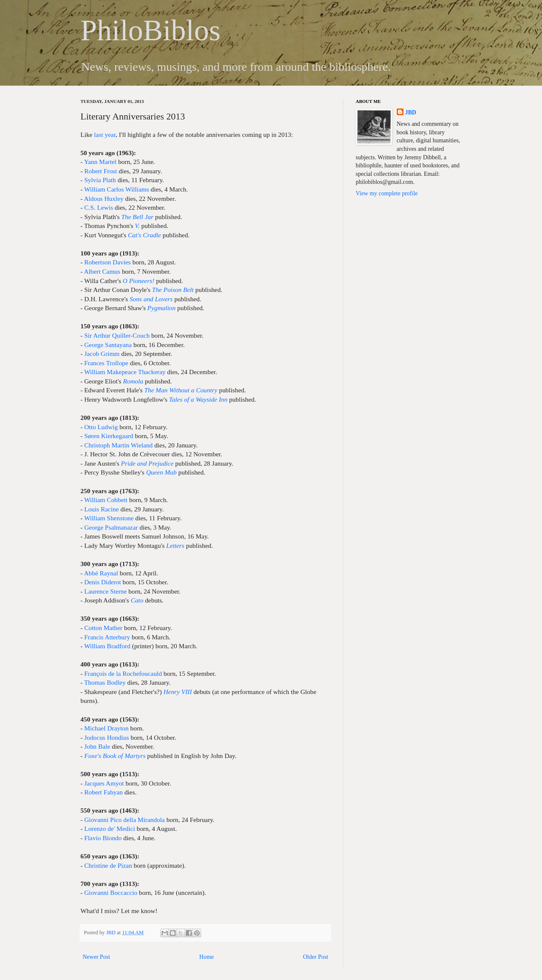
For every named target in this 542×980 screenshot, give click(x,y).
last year (105, 135)
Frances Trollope (106, 363)
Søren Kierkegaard (109, 436)
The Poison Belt (173, 290)
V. (137, 226)
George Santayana (108, 345)
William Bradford (107, 646)
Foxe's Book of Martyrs (115, 756)
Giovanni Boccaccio (111, 893)
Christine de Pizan (108, 865)
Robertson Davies (108, 262)
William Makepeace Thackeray (125, 372)
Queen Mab (161, 472)
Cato (137, 600)
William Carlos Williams (117, 189)
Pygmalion (162, 308)
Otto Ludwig (101, 427)
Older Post (316, 957)
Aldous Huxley (104, 198)
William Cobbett (106, 500)
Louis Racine (102, 509)
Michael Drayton (106, 728)
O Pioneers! (139, 281)
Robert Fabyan (104, 792)
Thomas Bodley (105, 682)
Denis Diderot (103, 582)
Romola (133, 381)
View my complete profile (387, 193)
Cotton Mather (103, 628)
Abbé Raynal (101, 573)
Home (207, 957)
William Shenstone (109, 518)
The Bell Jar (137, 217)
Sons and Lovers (151, 299)
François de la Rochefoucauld (123, 673)
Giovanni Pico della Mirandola (124, 820)
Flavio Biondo (103, 838)
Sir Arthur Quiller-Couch (117, 335)
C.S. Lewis (99, 207)
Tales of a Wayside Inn (198, 399)
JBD (111, 933)
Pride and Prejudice (147, 463)
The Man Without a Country (181, 390)
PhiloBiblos (151, 30)
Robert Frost (101, 171)
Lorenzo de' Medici (110, 829)
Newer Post (96, 957)
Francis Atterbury (107, 637)
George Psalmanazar (111, 527)
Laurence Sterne (105, 591)
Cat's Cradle (144, 235)
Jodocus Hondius (107, 737)
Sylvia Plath (100, 180)
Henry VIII (178, 692)
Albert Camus (102, 271)
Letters (176, 546)
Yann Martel (100, 162)
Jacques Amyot (104, 783)
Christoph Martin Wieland (119, 445)
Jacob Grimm (102, 354)
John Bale (97, 746)
